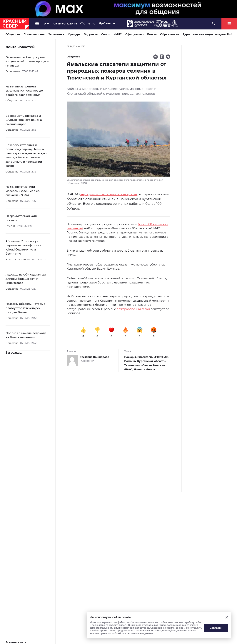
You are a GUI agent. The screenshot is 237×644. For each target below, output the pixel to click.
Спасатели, (145, 357)
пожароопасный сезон (133, 309)
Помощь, (131, 361)
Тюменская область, (139, 365)
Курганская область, (151, 361)
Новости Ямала (144, 369)
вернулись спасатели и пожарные (109, 194)
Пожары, (131, 357)
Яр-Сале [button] (105, 23)
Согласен (216, 628)
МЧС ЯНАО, (161, 357)
